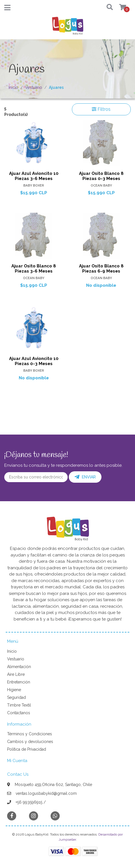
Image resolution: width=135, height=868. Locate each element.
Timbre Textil (19, 705)
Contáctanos (19, 713)
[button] (107, 8)
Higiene (14, 690)
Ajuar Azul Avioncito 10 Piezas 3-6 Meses (34, 176)
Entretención (19, 682)
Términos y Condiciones (30, 734)
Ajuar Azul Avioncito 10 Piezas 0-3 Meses (34, 361)
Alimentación (19, 667)
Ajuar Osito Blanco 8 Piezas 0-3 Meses (101, 176)
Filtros (101, 109)
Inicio (13, 87)
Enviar (85, 477)
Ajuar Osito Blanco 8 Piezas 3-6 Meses (34, 269)
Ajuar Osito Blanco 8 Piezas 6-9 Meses (101, 269)
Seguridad (16, 697)
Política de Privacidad (27, 749)
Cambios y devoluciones (30, 742)
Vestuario (34, 87)
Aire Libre (16, 674)
